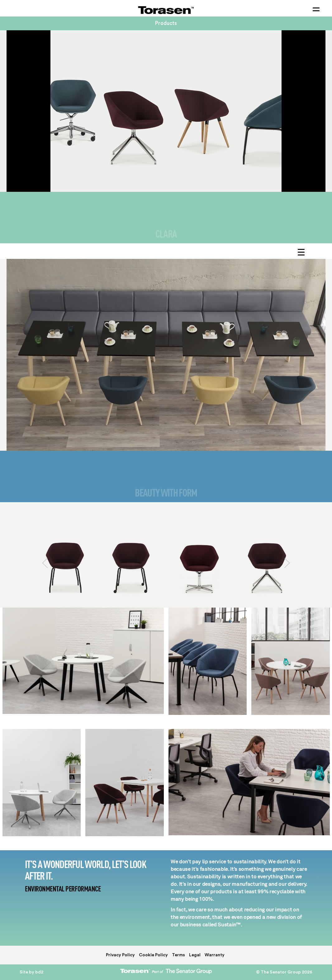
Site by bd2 (31, 972)
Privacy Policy (120, 955)
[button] (45, 579)
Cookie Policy (153, 955)
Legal (195, 955)
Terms (178, 955)
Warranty (215, 955)
